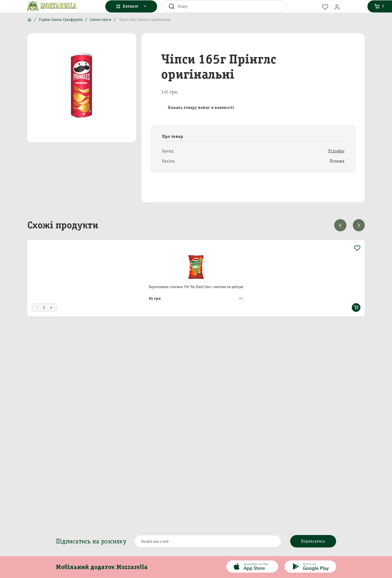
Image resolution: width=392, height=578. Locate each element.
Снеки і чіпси (101, 20)
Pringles (336, 151)
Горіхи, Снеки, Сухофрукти (61, 20)
